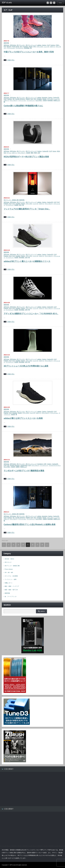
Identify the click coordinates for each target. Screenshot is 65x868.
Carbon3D (56, 98)
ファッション (11, 48)
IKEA (58, 151)
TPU (34, 47)
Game (54, 151)
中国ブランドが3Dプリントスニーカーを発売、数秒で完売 (29, 52)
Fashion (53, 45)
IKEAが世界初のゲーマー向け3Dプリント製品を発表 (26, 157)
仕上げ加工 (39, 100)
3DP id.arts (13, 865)
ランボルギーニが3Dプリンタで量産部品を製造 (24, 471)
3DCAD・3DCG (9, 559)
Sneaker (26, 47)
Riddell (28, 99)
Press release (9, 569)
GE (13, 99)
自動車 (18, 467)
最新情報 (6, 43)
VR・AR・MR (9, 573)
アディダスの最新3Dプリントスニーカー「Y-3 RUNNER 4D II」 (31, 314)
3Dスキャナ (8, 562)
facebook (54, 3)
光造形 (45, 100)
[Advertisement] (20, 789)
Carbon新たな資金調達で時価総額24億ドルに (23, 106)
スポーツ (52, 47)
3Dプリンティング (31, 45)
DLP (58, 202)
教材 (32, 153)
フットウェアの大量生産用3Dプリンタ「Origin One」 (27, 209)
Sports (31, 47)
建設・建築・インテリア (12, 586)
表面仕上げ (57, 100)
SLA (32, 99)
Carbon (44, 45)
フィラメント (20, 48)
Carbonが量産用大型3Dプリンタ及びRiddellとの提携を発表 (30, 524)
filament (9, 47)
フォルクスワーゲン (55, 465)
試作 (39, 153)
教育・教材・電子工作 (11, 590)
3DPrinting (13, 45)
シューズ (46, 47)
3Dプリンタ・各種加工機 (11, 200)
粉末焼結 (27, 48)
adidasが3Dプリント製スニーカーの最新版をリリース (27, 261)
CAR (45, 464)
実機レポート (9, 583)
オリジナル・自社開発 (11, 576)
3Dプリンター (21, 45)
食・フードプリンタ (11, 596)
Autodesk (45, 98)
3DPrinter (6, 45)
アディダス (40, 47)
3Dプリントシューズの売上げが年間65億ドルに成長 (26, 366)
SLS (21, 47)
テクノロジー (14, 100)
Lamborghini (24, 465)
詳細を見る (11, 60)
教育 (36, 153)
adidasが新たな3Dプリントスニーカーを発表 (23, 418)
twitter (51, 3)
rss (48, 3)
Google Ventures (20, 99)
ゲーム (9, 153)
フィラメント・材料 (11, 579)
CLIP (48, 45)
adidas (39, 45)
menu (60, 3)
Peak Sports (16, 47)
